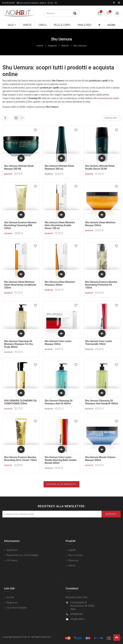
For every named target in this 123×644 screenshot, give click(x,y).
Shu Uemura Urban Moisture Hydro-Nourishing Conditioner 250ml (20, 285)
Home (40, 46)
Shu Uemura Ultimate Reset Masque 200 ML (19, 167)
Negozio (52, 46)
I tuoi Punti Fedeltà (16, 608)
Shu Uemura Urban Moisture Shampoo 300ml (60, 283)
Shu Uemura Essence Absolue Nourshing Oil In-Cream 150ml (20, 459)
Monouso (73, 560)
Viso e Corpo (76, 555)
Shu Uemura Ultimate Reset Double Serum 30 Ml (100, 167)
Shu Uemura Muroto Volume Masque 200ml (100, 459)
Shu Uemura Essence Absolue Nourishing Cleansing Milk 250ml (20, 225)
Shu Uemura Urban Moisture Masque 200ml (100, 224)
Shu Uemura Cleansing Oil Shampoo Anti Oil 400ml (59, 402)
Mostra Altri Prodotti (61, 484)
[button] (99, 25)
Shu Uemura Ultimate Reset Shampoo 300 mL (59, 167)
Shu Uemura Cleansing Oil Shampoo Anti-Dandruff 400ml (101, 402)
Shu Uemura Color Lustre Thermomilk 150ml (98, 343)
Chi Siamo (12, 560)
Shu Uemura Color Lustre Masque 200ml (58, 343)
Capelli (72, 550)
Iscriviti (111, 514)
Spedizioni (12, 550)
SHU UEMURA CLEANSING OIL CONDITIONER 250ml (21, 402)
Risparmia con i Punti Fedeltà (22, 555)
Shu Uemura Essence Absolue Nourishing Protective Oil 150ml (101, 285)
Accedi (10, 597)
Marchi (65, 46)
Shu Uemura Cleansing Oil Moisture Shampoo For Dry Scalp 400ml (18, 344)
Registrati (12, 603)
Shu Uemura (80, 46)
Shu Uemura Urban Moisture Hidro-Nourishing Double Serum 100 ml (60, 225)
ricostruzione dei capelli (108, 98)
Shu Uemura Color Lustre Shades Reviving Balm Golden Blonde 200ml (61, 460)
